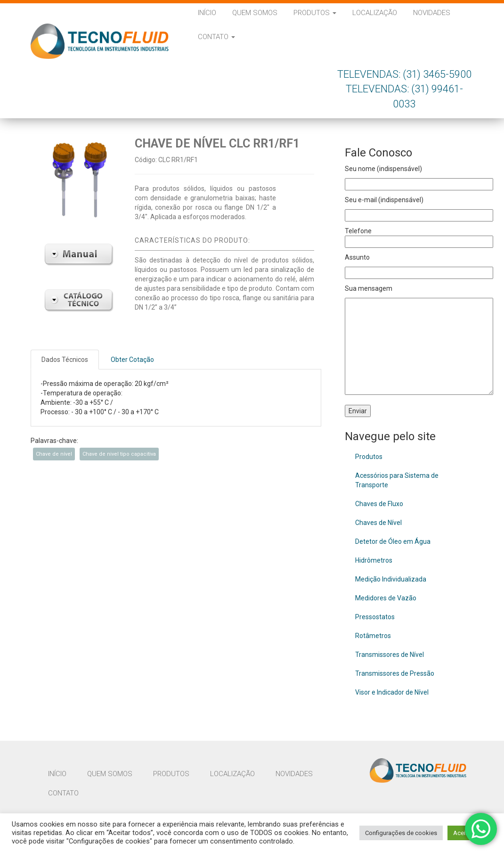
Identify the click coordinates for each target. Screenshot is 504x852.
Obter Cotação (132, 360)
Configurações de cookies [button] (401, 833)
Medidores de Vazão (386, 598)
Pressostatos (375, 617)
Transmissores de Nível (390, 655)
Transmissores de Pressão (395, 673)
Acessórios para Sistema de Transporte (397, 480)
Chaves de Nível (378, 523)
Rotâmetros (373, 636)
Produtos (315, 13)
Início (207, 13)
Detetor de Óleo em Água (393, 541)
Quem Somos (255, 13)
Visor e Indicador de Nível (392, 692)
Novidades (432, 13)
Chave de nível (54, 454)
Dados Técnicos (65, 360)
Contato (216, 37)
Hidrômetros (374, 560)
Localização (375, 13)
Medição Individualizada (391, 579)
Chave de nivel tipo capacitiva (119, 454)
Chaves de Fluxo (379, 504)
